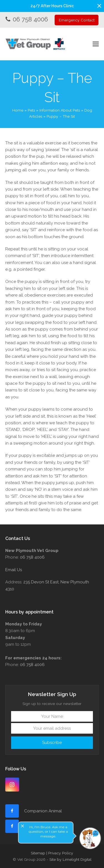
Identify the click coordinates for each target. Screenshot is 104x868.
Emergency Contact (77, 20)
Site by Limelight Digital (70, 859)
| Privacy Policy (60, 853)
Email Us (14, 570)
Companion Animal (43, 811)
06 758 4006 (30, 19)
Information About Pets (60, 110)
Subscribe (52, 743)
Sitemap (38, 853)
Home (18, 110)
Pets (31, 110)
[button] (99, 6)
